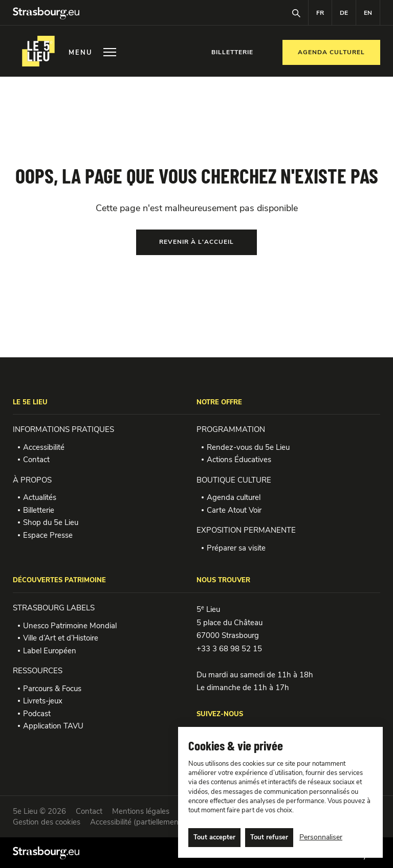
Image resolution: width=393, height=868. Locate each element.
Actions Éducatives (239, 460)
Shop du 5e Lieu (51, 522)
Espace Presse (48, 535)
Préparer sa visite (236, 548)
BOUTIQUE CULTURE (234, 480)
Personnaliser (321, 837)
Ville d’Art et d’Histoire (61, 638)
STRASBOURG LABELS (54, 608)
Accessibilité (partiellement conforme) (154, 822)
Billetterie (39, 510)
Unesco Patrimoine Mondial (70, 626)
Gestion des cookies (47, 822)
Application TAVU (53, 726)
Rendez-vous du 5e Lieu (248, 447)
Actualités (40, 497)
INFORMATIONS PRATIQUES (63, 429)
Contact (36, 460)
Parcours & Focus (52, 689)
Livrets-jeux (43, 701)
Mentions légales (141, 811)
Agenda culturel (234, 497)
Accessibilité (44, 447)
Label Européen (50, 651)
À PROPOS (32, 480)
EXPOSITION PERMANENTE (246, 530)
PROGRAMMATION (231, 429)
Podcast (37, 714)
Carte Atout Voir (234, 510)
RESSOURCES (38, 671)
